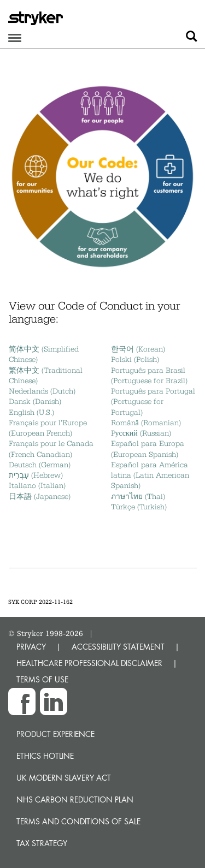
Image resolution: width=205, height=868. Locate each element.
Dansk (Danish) (35, 401)
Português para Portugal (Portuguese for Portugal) (153, 402)
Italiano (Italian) (37, 485)
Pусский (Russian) (141, 433)
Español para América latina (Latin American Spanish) (150, 475)
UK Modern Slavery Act (64, 778)
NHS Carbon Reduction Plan (75, 799)
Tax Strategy (42, 843)
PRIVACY (31, 647)
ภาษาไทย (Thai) (138, 496)
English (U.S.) (31, 412)
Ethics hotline (45, 756)
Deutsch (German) (40, 465)
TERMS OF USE (42, 679)
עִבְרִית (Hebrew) (36, 475)
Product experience (55, 734)
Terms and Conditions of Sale (78, 821)
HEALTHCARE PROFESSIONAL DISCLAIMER (89, 663)
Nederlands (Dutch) (42, 391)
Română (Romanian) (146, 423)
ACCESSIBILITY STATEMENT (118, 647)
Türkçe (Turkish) (139, 507)
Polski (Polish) (135, 359)
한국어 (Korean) (138, 349)
